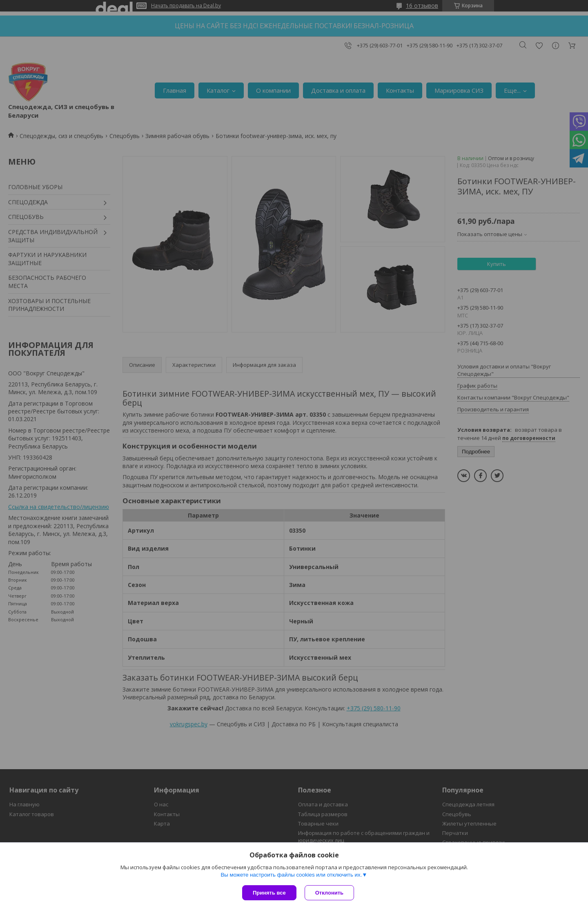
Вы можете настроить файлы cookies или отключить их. (291, 875)
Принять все (269, 893)
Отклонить (329, 893)
